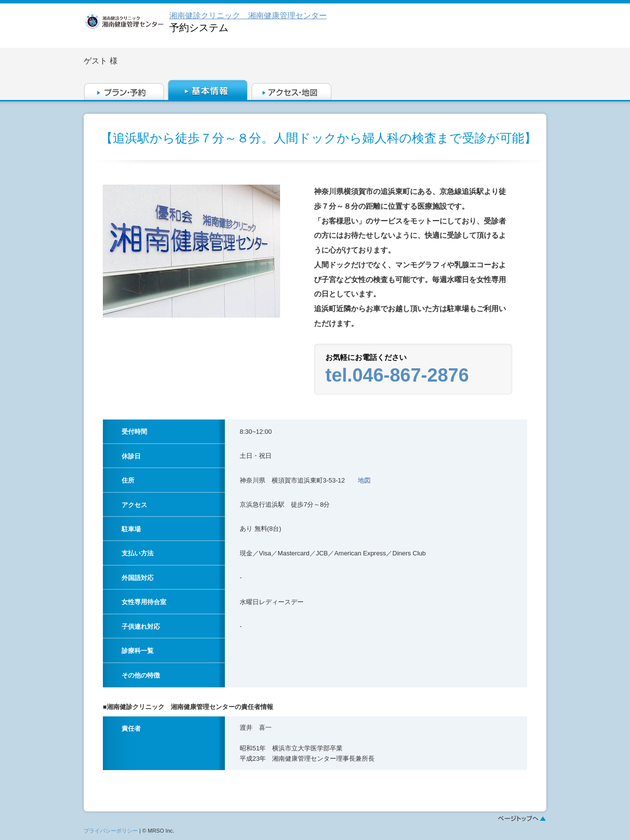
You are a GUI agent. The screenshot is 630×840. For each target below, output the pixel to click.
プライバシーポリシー (111, 831)
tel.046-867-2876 (397, 375)
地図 (364, 480)
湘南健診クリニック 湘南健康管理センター (248, 16)
